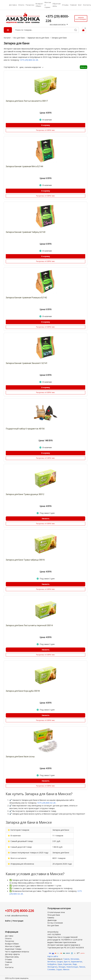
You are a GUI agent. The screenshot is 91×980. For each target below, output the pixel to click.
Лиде (75, 962)
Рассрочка (30, 5)
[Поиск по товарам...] (46, 30)
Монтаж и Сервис (48, 5)
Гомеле (66, 957)
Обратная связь (56, 5)
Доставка (13, 5)
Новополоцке (72, 965)
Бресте (67, 960)
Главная (73, 5)
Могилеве (75, 957)
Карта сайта (53, 954)
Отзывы (65, 5)
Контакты (87, 5)
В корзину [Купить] (46, 125)
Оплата (21, 5)
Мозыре (62, 965)
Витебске (52, 960)
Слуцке (59, 968)
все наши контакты (59, 24)
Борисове (67, 962)
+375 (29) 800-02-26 (29, 60)
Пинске (82, 965)
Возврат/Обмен (39, 5)
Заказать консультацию (81, 18)
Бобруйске (52, 962)
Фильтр (84, 67)
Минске (66, 968)
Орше (60, 962)
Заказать (46, 519)
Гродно (60, 960)
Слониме (51, 968)
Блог (80, 5)
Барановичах (77, 960)
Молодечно (52, 965)
